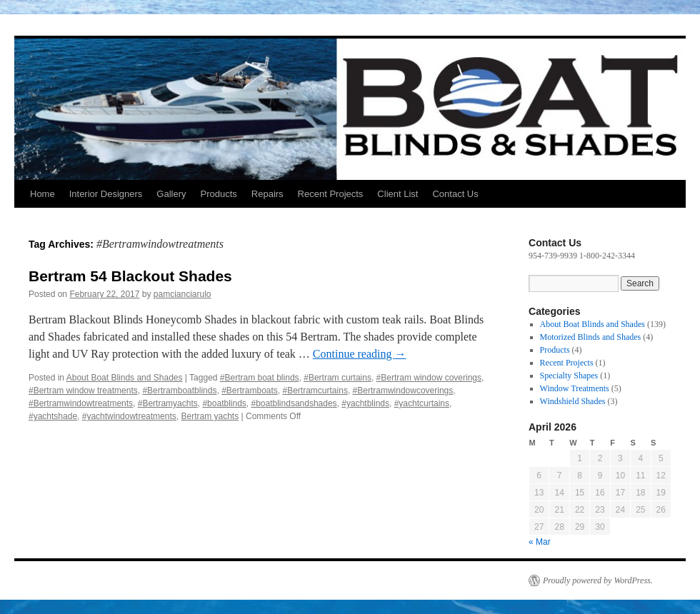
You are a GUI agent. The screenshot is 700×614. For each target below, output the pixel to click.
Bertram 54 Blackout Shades (130, 276)
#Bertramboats (250, 391)
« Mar (540, 542)
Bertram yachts (210, 416)
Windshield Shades (573, 401)
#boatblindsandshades (294, 403)
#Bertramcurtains (315, 391)
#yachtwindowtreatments (129, 416)
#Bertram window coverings (429, 378)
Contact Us (455, 194)
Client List (397, 194)
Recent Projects (331, 194)
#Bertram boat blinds (260, 378)
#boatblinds (224, 403)
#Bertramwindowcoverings (403, 391)
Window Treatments (575, 388)
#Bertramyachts (168, 403)
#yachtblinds (365, 403)
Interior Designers (106, 194)
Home (42, 194)
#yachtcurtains (422, 403)
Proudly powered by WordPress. (598, 580)
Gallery (171, 194)
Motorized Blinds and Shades (591, 337)
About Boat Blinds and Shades (125, 378)
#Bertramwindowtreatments (81, 403)
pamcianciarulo (182, 294)
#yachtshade (53, 416)
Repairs (267, 194)
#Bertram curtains (337, 378)
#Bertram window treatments (83, 391)
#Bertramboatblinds (179, 391)
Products (218, 194)
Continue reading (360, 354)
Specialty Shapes (569, 376)
